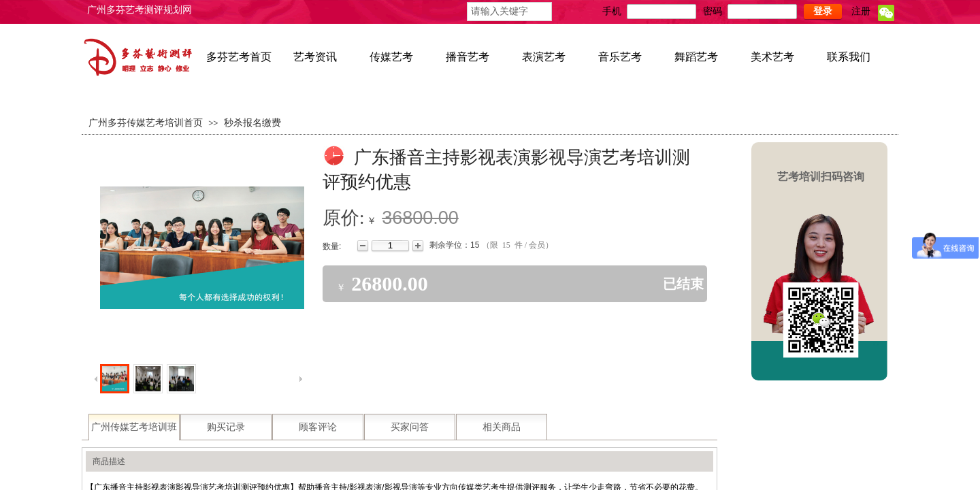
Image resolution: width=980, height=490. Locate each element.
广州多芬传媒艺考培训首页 (146, 123)
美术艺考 (772, 57)
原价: (344, 218)
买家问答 (410, 427)
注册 (861, 11)
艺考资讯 (315, 57)
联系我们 (849, 57)
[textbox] (509, 12)
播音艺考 (468, 57)
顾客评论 (318, 427)
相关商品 (502, 427)
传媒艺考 (391, 57)
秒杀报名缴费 (252, 123)
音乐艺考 (620, 57)
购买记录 (226, 427)
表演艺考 (544, 57)
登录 (823, 11)
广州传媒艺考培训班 (134, 427)
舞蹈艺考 (696, 57)
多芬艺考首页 (239, 57)
